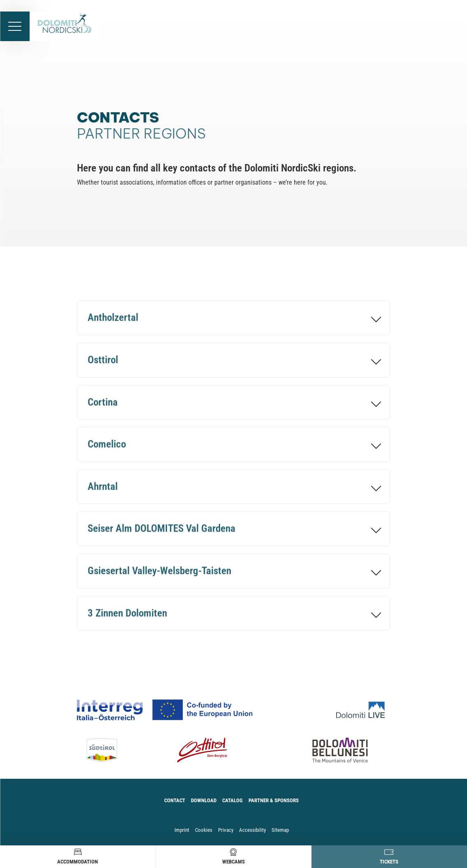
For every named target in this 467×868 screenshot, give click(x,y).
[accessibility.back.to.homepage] (65, 26)
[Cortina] (233, 406)
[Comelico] (233, 449)
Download (204, 800)
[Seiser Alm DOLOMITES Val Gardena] (233, 533)
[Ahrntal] (233, 491)
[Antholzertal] (233, 322)
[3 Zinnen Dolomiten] (233, 617)
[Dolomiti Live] (363, 710)
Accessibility (252, 830)
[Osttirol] (233, 364)
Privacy (226, 830)
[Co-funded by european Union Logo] (174, 710)
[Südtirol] (108, 750)
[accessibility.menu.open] (15, 26)
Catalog (232, 800)
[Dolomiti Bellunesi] (328, 750)
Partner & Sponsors (274, 800)
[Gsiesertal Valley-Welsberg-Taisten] (233, 575)
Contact (175, 800)
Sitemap (280, 830)
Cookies (204, 830)
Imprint (182, 830)
